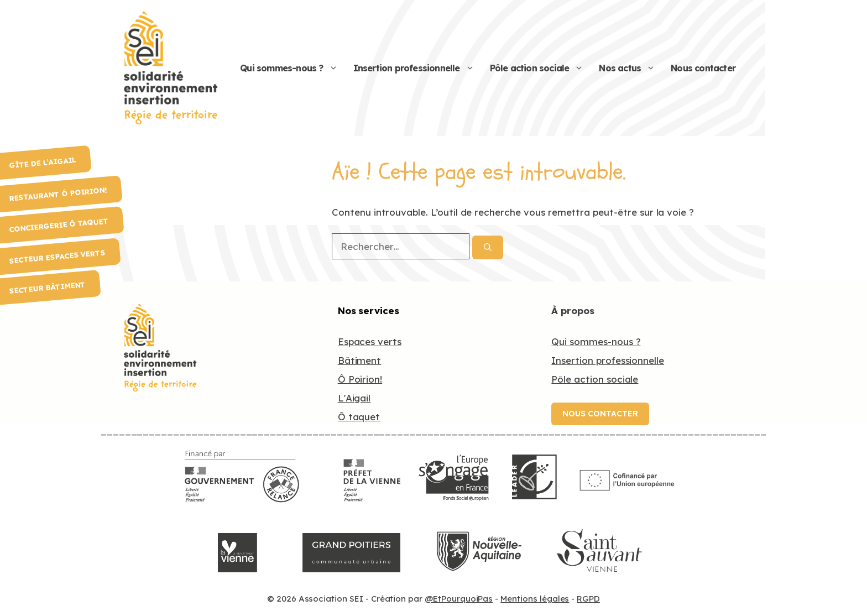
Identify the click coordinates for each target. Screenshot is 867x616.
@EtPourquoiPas (459, 599)
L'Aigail (354, 398)
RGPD (588, 599)
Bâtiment (360, 360)
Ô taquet (359, 417)
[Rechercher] (488, 247)
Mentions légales (535, 599)
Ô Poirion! (360, 379)
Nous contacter (703, 68)
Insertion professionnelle (418, 68)
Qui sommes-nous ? (293, 68)
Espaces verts (370, 341)
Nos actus (631, 68)
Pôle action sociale (541, 68)
